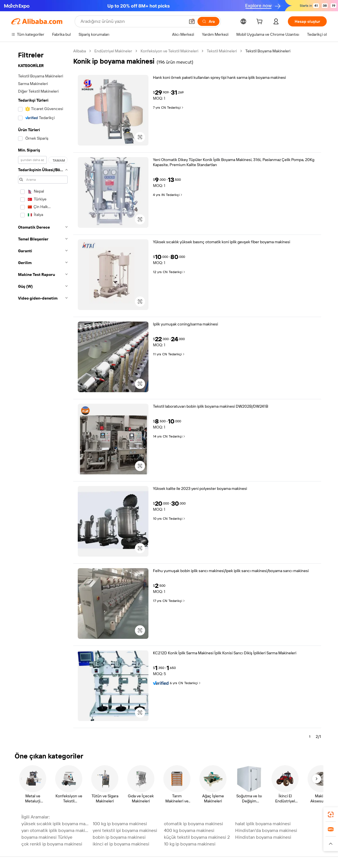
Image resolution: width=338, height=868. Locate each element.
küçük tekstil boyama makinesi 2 (197, 837)
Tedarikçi (176, 108)
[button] (192, 21)
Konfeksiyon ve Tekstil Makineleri (169, 51)
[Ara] (208, 21)
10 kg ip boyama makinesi (190, 844)
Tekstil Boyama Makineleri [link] (268, 51)
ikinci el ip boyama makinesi (121, 844)
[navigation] (43, 396)
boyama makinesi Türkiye (47, 837)
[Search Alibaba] (132, 21)
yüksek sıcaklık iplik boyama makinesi (55, 824)
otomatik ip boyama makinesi (194, 824)
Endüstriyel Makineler (113, 51)
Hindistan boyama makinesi (263, 837)
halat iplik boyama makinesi (263, 824)
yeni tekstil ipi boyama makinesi (125, 830)
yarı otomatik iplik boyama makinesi (55, 830)
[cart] (261, 22)
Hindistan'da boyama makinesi (266, 830)
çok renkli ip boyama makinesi (52, 844)
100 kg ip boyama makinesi (120, 824)
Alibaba (80, 51)
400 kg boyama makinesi (189, 830)
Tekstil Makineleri (222, 51)
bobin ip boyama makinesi (119, 837)
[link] (331, 815)
